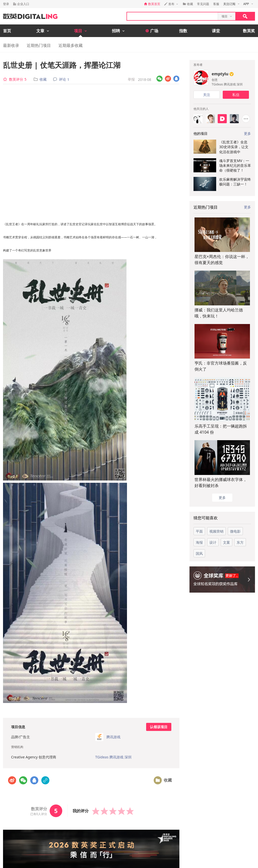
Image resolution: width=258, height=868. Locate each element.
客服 (216, 4)
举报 (131, 79)
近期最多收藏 (71, 45)
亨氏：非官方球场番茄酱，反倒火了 (221, 366)
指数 (183, 31)
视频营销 (216, 531)
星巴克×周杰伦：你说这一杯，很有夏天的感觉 (222, 260)
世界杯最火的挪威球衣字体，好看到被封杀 (221, 483)
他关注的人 (201, 109)
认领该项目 (159, 727)
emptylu (220, 74)
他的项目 (201, 133)
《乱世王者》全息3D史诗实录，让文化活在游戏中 (234, 147)
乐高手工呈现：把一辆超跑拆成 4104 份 (221, 429)
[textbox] (172, 16)
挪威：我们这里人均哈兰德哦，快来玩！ (219, 313)
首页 (7, 31)
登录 (6, 4)
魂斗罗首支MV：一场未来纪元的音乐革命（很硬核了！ (235, 166)
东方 (240, 542)
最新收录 (11, 45)
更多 (247, 207)
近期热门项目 (39, 45)
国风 (199, 553)
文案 (227, 542)
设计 (213, 542)
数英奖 (249, 31)
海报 (199, 542)
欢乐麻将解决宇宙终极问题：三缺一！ (235, 182)
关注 (207, 95)
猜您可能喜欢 (206, 518)
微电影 (235, 531)
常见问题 (203, 4)
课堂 (216, 31)
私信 (236, 95)
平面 (199, 531)
